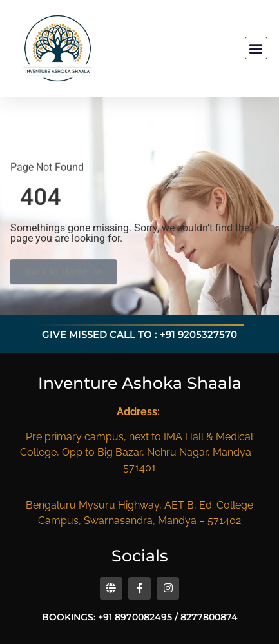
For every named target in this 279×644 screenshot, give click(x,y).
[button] (256, 48)
